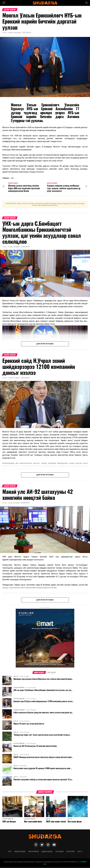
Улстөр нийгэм (33, 852)
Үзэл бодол (59, 852)
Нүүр (10, 852)
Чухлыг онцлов (20, 852)
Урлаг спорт (71, 852)
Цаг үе (80, 852)
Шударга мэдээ (47, 852)
